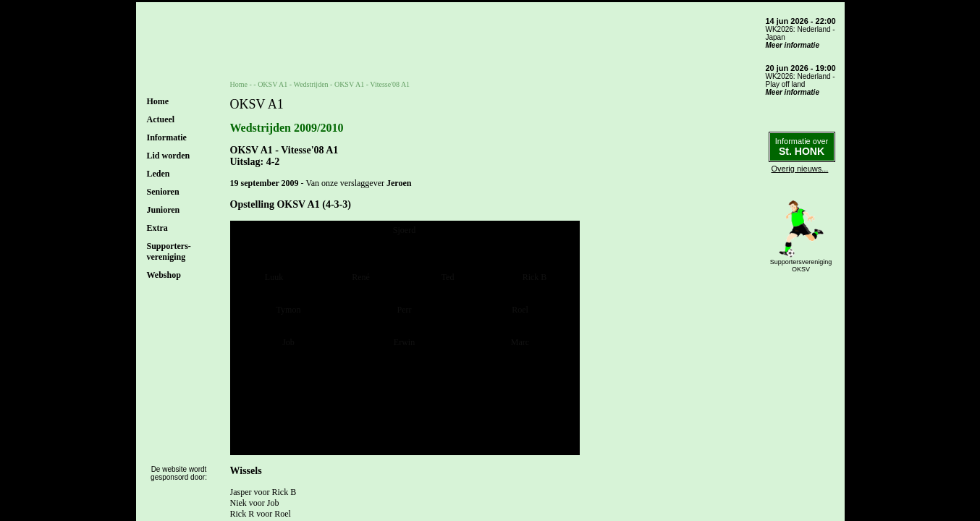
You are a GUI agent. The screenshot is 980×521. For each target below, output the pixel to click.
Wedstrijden (311, 84)
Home (158, 101)
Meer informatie (793, 45)
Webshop (164, 275)
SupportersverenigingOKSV (801, 266)
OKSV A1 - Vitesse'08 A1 (372, 84)
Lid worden (169, 156)
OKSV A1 (273, 84)
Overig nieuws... (800, 169)
